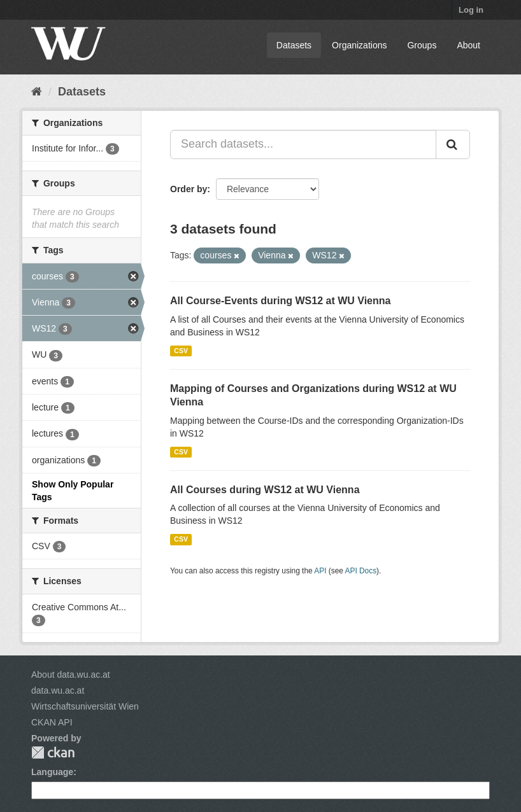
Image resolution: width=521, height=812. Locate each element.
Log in (471, 10)
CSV (181, 351)
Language (52, 772)
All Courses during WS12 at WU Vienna (265, 490)
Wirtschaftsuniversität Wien (85, 706)
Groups (422, 45)
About (468, 45)
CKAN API (52, 722)
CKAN (53, 752)
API (320, 571)
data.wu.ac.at (58, 690)
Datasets (294, 45)
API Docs (361, 571)
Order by (189, 189)
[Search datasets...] (303, 144)
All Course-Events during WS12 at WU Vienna (280, 301)
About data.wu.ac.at (71, 675)
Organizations (359, 45)
